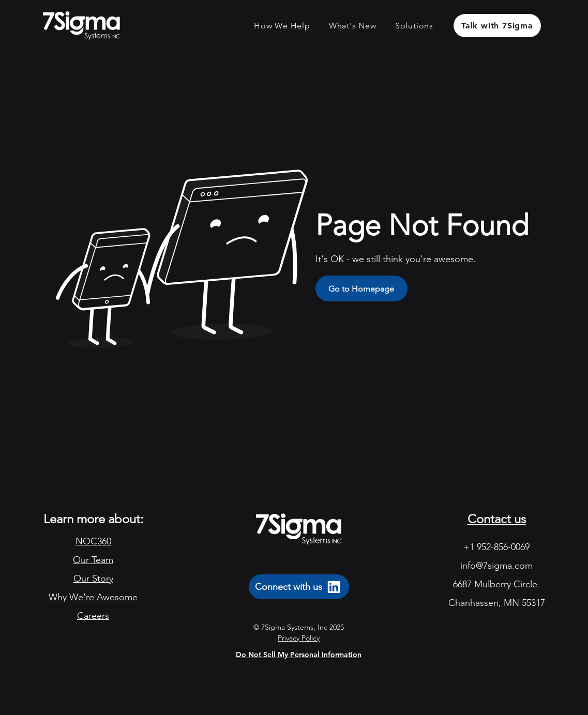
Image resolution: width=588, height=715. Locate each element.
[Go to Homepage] (361, 288)
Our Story (93, 579)
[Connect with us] (299, 587)
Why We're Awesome (93, 597)
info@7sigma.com (496, 566)
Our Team (93, 560)
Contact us (497, 519)
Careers (93, 616)
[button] (282, 26)
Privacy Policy (299, 638)
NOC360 (93, 541)
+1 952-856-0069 (496, 547)
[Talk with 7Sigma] (497, 26)
